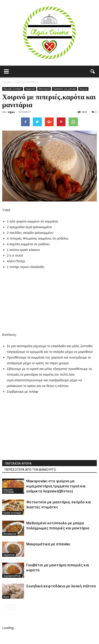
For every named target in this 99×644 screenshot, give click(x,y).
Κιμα (6, 597)
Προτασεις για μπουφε (65, 89)
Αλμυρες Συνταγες (13, 89)
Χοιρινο (83, 89)
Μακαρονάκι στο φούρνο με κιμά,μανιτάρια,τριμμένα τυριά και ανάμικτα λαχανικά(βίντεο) (56, 486)
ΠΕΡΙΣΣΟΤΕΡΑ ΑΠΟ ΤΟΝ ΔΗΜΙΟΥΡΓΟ (30, 470)
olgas (11, 112)
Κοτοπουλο (10, 534)
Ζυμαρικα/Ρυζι (12, 576)
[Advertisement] (49, 303)
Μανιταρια (44, 89)
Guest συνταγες (12, 513)
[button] (93, 72)
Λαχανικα (30, 89)
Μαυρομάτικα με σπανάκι (48, 544)
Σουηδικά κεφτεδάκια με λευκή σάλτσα (61, 586)
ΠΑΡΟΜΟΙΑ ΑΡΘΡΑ (18, 464)
